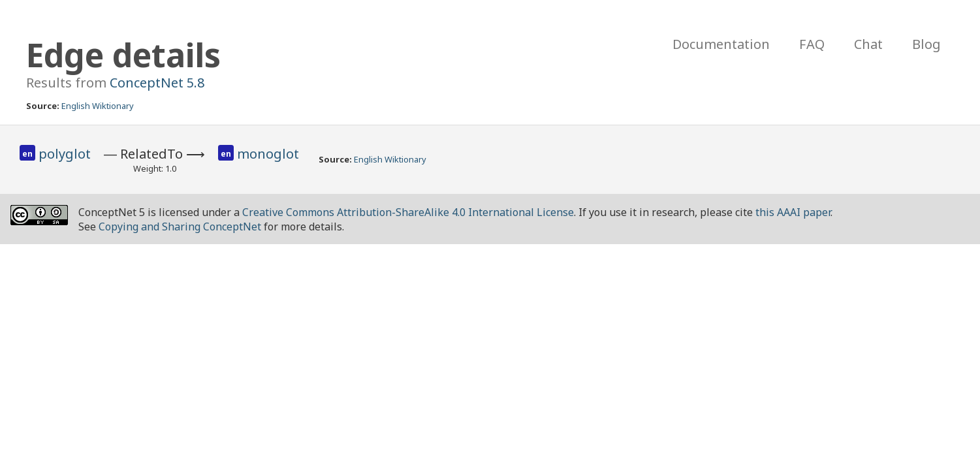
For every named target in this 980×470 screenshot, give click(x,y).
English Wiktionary (98, 106)
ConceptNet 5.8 (157, 83)
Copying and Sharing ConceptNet (180, 227)
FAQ (812, 44)
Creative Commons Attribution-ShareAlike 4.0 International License (408, 212)
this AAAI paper (793, 212)
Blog (926, 44)
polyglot (65, 154)
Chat (868, 44)
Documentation (721, 44)
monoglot (268, 154)
